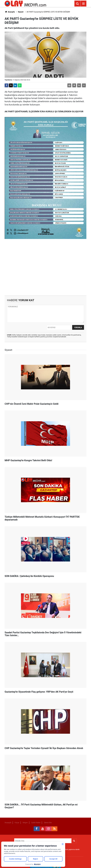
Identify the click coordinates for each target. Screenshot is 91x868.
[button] (74, 85)
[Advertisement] (45, 267)
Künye (17, 823)
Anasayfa (10, 12)
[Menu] (83, 4)
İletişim (25, 823)
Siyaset (21, 12)
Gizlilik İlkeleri (36, 823)
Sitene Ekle (48, 823)
